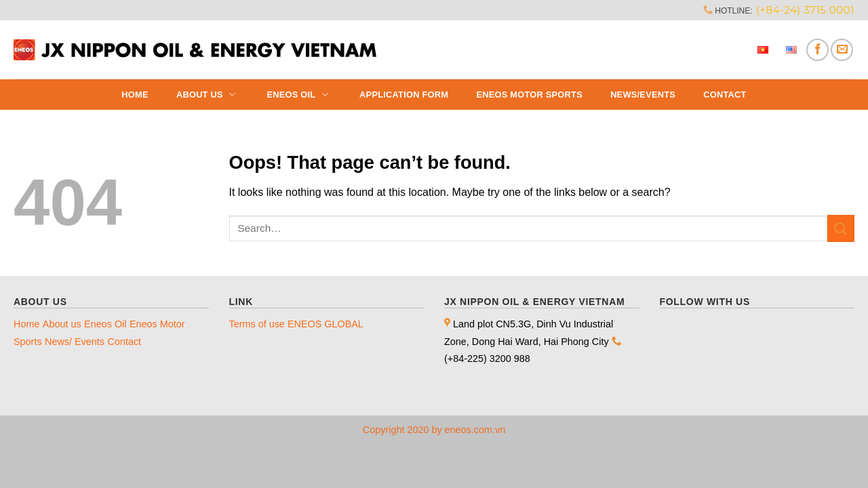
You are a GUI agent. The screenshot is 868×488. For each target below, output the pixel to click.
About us (208, 95)
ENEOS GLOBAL (325, 324)
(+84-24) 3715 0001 (805, 10)
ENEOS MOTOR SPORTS (529, 95)
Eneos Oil (299, 95)
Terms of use (257, 324)
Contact (725, 95)
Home (135, 95)
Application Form (404, 95)
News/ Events (75, 342)
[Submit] (841, 228)
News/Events (643, 95)
